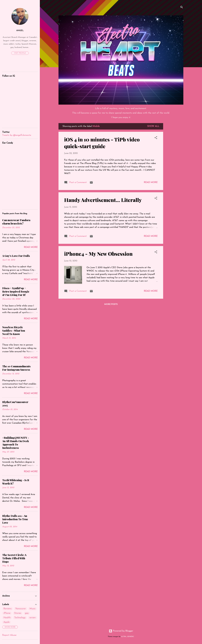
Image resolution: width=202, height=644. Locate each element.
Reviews (8, 609)
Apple (7, 622)
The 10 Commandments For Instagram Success (16, 368)
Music (33, 609)
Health (7, 618)
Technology (20, 618)
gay (27, 613)
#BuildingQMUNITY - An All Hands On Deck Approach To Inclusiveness (16, 443)
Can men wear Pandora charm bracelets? (16, 222)
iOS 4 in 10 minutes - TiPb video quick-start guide (102, 143)
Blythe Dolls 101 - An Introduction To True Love (15, 519)
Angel (20, 31)
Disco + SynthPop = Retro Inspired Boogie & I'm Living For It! (16, 292)
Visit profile (20, 53)
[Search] (182, 8)
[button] (156, 138)
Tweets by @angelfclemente (17, 135)
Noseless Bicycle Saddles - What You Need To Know (14, 331)
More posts (111, 304)
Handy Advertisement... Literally (103, 200)
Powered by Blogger (121, 631)
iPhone (7, 613)
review (32, 618)
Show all (153, 126)
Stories (18, 613)
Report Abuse (9, 635)
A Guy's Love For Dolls (16, 256)
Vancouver (21, 609)
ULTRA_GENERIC (128, 637)
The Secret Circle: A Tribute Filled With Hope (14, 558)
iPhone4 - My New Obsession (98, 254)
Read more (151, 182)
